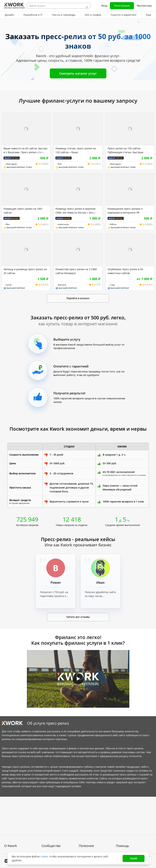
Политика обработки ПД (19, 830)
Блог (44, 814)
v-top (112, 285)
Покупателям (87, 814)
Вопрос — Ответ (126, 814)
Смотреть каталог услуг (78, 73)
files (8, 224)
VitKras (113, 224)
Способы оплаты (14, 837)
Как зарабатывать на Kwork (96, 833)
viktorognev (11, 164)
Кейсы (45, 827)
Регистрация (122, 6)
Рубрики (84, 840)
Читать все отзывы (78, 617)
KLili (60, 164)
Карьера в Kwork (14, 843)
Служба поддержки (127, 820)
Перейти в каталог (78, 298)
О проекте (11, 814)
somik (9, 285)
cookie (44, 856)
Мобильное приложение (94, 846)
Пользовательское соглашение (15, 822)
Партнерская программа (57, 820)
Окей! (134, 858)
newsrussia (63, 224)
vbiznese (62, 285)
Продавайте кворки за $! (94, 827)
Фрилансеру (144, 6)
